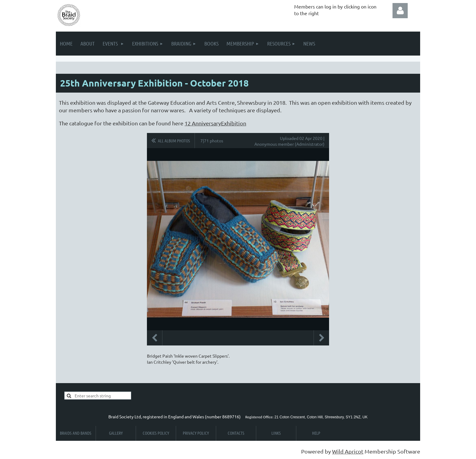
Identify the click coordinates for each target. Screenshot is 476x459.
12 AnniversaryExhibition (215, 123)
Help (316, 433)
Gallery (116, 433)
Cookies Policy (156, 433)
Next (321, 338)
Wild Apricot (348, 451)
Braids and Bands (76, 433)
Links (276, 433)
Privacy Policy (196, 433)
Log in (400, 11)
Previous (155, 338)
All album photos (174, 141)
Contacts (236, 433)
